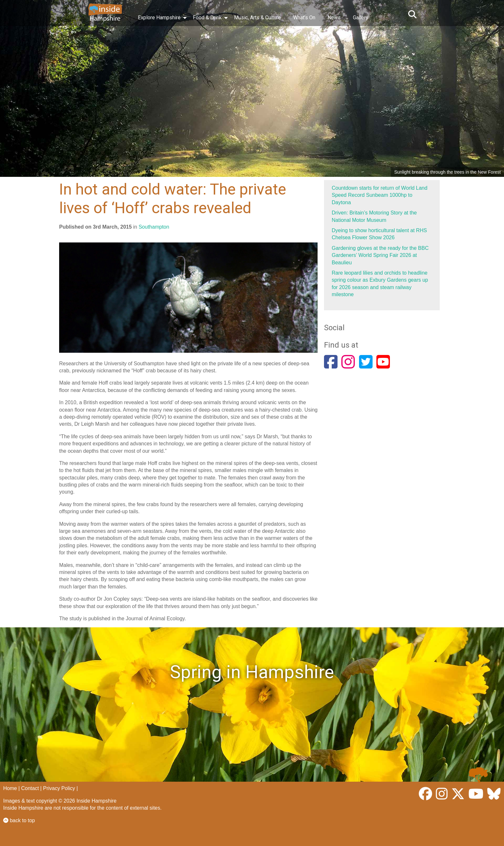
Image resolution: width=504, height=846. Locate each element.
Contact (30, 788)
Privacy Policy (59, 788)
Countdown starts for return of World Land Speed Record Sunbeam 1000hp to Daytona (380, 195)
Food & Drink (207, 18)
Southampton (154, 227)
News (334, 18)
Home (10, 788)
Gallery (361, 18)
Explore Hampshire (159, 18)
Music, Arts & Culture (257, 18)
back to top (19, 820)
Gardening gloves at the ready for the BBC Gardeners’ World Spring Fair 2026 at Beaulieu (380, 255)
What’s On (304, 18)
